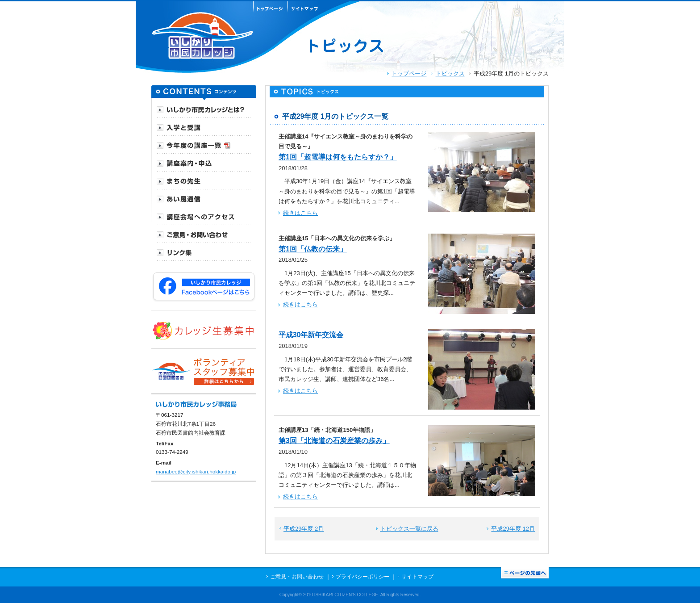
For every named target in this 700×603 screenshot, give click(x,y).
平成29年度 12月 (513, 529)
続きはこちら (300, 213)
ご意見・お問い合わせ (297, 576)
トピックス (450, 73)
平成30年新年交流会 (311, 335)
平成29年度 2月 (304, 529)
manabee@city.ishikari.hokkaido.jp (196, 471)
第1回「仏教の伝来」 (313, 249)
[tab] (204, 109)
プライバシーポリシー (362, 576)
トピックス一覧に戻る (409, 529)
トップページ (409, 73)
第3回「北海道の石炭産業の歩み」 (334, 441)
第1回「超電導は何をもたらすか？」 (338, 157)
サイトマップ (417, 576)
